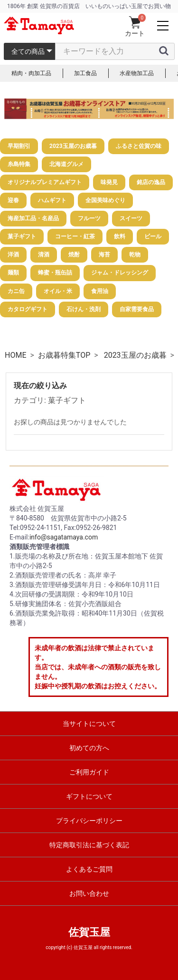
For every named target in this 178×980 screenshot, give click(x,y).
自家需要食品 (137, 309)
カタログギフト (28, 309)
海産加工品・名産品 (33, 218)
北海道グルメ (66, 164)
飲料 (120, 236)
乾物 (135, 255)
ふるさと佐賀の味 (139, 146)
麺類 (13, 273)
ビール (153, 236)
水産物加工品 (137, 73)
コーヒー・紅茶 (75, 236)
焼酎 (74, 255)
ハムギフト (52, 200)
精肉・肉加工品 (31, 73)
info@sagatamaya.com (64, 537)
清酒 (44, 255)
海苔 (104, 255)
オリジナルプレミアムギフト (45, 182)
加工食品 (85, 73)
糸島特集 (19, 164)
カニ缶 (16, 291)
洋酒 (13, 255)
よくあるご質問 (89, 869)
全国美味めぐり (105, 200)
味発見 (109, 182)
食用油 (100, 291)
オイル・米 (58, 291)
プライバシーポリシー (89, 821)
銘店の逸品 (151, 182)
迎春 (13, 200)
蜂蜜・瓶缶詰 (55, 273)
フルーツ (89, 218)
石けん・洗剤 (84, 309)
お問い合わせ (89, 893)
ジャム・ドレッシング (120, 273)
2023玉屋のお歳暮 (73, 146)
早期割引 (19, 146)
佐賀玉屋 (89, 932)
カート (135, 27)
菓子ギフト (22, 236)
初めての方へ (89, 748)
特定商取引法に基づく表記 (89, 845)
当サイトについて (89, 724)
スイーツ (131, 218)
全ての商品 (28, 51)
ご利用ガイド (89, 772)
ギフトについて (89, 796)
